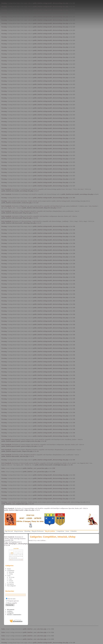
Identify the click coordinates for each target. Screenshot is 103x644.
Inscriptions (10, 584)
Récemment (11, 609)
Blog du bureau (19, 531)
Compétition (11, 570)
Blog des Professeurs (38, 531)
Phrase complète (12, 603)
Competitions (60, 531)
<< (10, 560)
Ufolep (11, 574)
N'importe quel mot (13, 601)
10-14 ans (12, 577)
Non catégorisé (11, 586)
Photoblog (27, 531)
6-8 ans (11, 581)
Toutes (9, 569)
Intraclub (11, 572)
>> (22, 560)
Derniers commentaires (14, 615)
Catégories (10, 613)
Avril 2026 (16, 548)
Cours (9, 576)
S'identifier (74, 531)
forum (67, 531)
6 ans (10, 579)
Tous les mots (12, 599)
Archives (10, 611)
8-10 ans (11, 582)
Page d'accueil (9, 531)
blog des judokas (50, 531)
